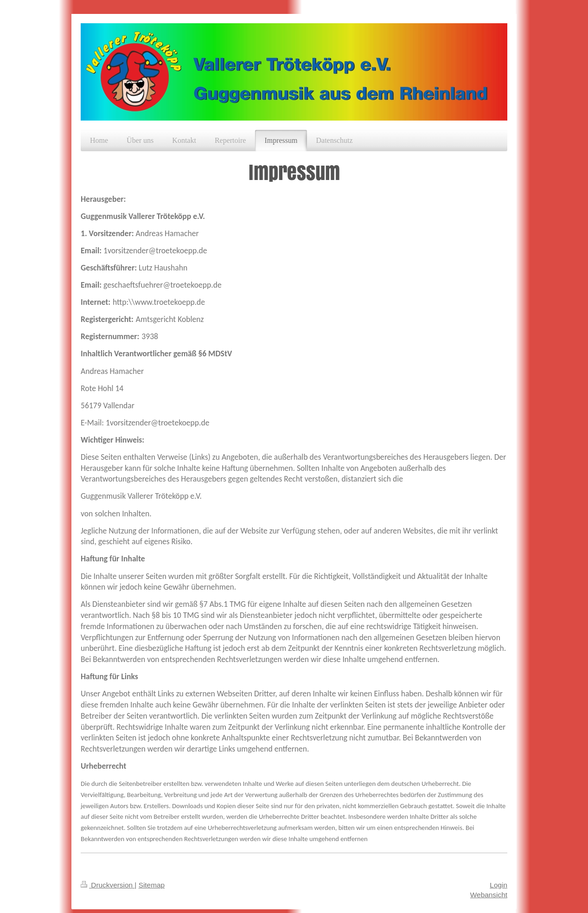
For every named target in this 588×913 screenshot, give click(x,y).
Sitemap (152, 885)
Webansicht (489, 895)
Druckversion (108, 885)
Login (499, 885)
